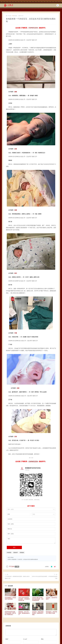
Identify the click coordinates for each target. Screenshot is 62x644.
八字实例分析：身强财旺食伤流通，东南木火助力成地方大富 (17, 577)
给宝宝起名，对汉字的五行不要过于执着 (52, 612)
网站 (42, 639)
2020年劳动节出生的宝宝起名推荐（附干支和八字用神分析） (10, 613)
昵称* (7, 639)
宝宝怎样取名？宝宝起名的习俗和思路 (10, 598)
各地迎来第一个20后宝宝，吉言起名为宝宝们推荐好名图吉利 (25, 559)
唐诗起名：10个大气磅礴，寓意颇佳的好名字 (24, 613)
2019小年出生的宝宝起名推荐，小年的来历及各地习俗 (45, 577)
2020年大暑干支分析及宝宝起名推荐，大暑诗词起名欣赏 (38, 599)
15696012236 (33, 28)
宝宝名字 (15, 553)
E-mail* (25, 639)
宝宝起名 (15, 16)
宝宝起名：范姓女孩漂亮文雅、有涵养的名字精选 (38, 613)
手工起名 (9, 16)
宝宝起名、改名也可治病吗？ (52, 598)
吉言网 (9, 559)
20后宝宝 (9, 553)
